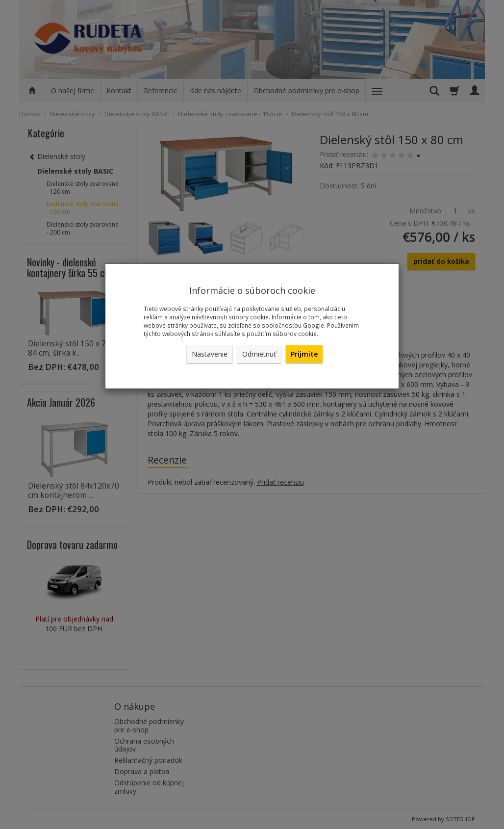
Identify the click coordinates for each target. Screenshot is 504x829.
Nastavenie (210, 354)
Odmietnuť (259, 354)
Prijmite (304, 354)
